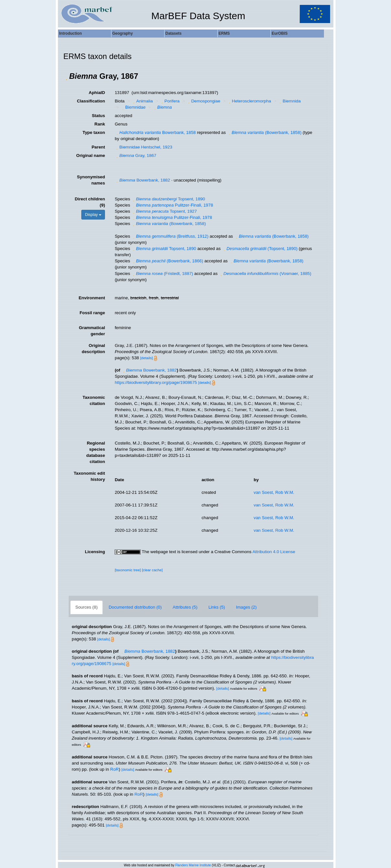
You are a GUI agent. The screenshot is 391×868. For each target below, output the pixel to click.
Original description (93, 349)
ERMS (224, 33)
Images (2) (247, 607)
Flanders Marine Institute (193, 865)
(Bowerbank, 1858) (264, 132)
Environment (92, 298)
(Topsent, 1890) (260, 249)
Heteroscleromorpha (249, 101)
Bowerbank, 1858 (155, 132)
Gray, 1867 (135, 155)
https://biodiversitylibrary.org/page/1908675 (156, 382)
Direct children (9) (90, 202)
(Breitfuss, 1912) (170, 236)
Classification (91, 101)
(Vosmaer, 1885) (265, 273)
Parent (98, 147)
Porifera (170, 101)
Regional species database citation (96, 452)
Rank (100, 124)
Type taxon (94, 132)
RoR (115, 769)
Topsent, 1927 (164, 211)
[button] (66, 76)
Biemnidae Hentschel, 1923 (143, 147)
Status (98, 116)
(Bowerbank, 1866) (167, 261)
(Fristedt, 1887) (162, 273)
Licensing (95, 552)
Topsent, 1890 (168, 199)
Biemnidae (133, 107)
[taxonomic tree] (128, 570)
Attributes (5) (185, 607)
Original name (91, 155)
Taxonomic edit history (89, 476)
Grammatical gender (92, 331)
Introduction (71, 33)
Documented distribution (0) (135, 607)
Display (93, 215)
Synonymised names (91, 180)
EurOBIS (280, 33)
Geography (123, 33)
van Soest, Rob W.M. (274, 492)
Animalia (142, 101)
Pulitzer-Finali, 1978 (172, 205)
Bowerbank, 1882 (142, 180)
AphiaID (97, 93)
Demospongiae (203, 101)
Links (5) (217, 607)
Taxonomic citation (94, 400)
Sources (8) (87, 607)
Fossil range (92, 313)
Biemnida (289, 101)
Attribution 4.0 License (274, 552)
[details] (147, 358)
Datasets (174, 33)
